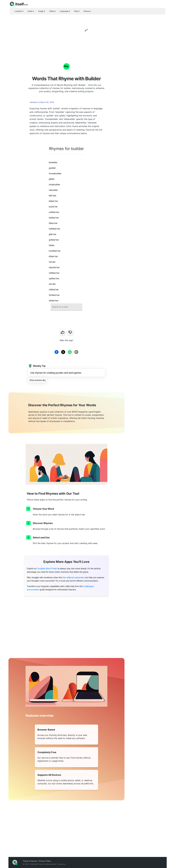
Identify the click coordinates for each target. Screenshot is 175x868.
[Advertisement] (146, 95)
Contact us (62, 864)
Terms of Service (30, 861)
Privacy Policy (45, 861)
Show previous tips (38, 380)
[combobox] (66, 307)
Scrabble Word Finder (47, 569)
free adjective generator (73, 578)
